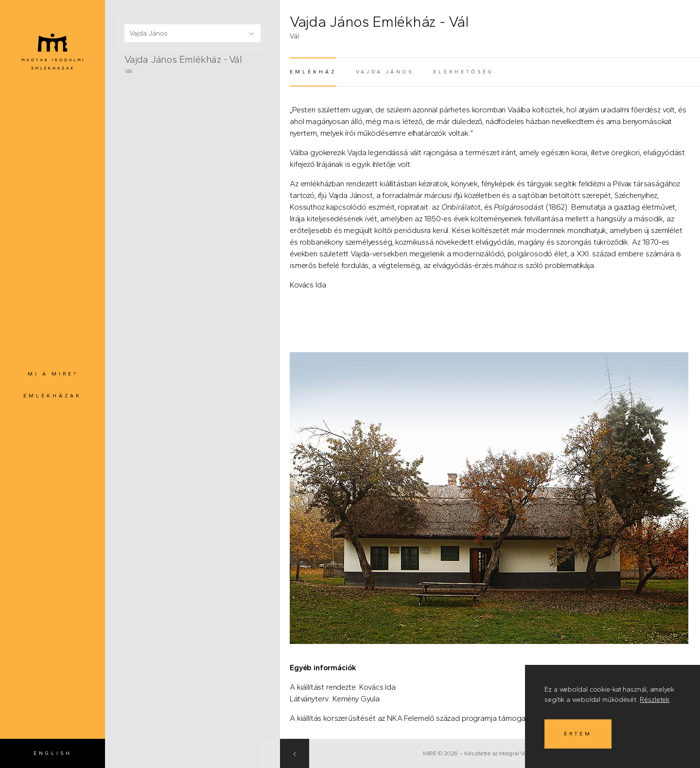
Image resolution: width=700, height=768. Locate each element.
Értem (578, 734)
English (53, 753)
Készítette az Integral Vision (511, 753)
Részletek (655, 700)
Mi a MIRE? (53, 374)
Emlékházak (52, 396)
